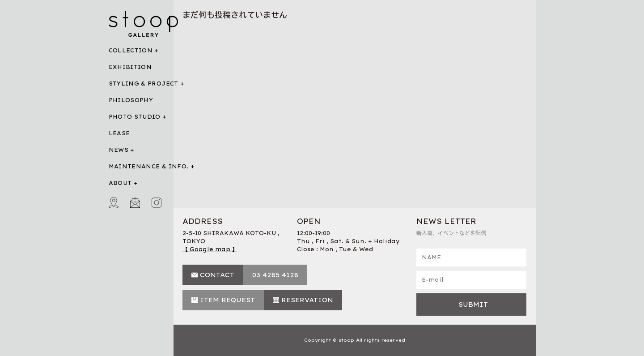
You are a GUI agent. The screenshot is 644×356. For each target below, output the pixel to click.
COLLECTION (131, 50)
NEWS (119, 150)
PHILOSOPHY (131, 100)
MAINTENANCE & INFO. (149, 166)
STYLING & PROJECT (144, 84)
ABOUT (120, 183)
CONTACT (217, 275)
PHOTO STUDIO (135, 117)
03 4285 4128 (275, 275)
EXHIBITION (130, 67)
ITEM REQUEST (227, 300)
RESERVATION (307, 300)
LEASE (119, 133)
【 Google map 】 (210, 249)
